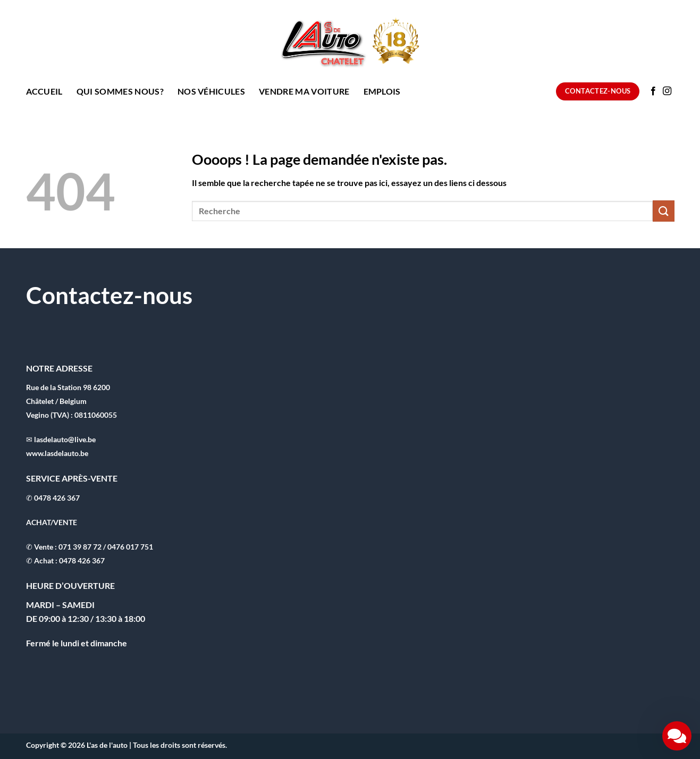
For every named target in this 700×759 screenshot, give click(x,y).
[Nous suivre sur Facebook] (653, 91)
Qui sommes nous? (120, 91)
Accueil (44, 91)
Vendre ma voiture (304, 91)
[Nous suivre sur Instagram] (667, 91)
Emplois (382, 91)
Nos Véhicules (211, 91)
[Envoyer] (663, 211)
